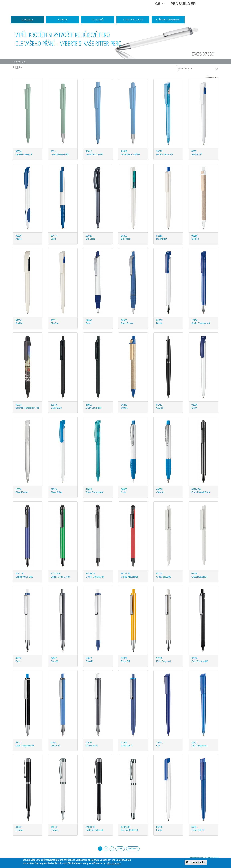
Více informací (114, 863)
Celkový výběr (19, 62)
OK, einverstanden (196, 862)
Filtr (18, 68)
